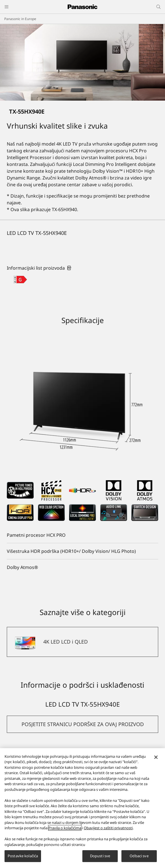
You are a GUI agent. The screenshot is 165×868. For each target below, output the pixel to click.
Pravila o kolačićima (65, 829)
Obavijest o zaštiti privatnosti (108, 829)
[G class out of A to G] (20, 280)
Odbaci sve (139, 857)
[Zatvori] (156, 758)
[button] (82, 724)
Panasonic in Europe (20, 19)
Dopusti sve (100, 857)
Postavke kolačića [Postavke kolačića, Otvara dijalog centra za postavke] (23, 857)
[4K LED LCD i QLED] (82, 642)
